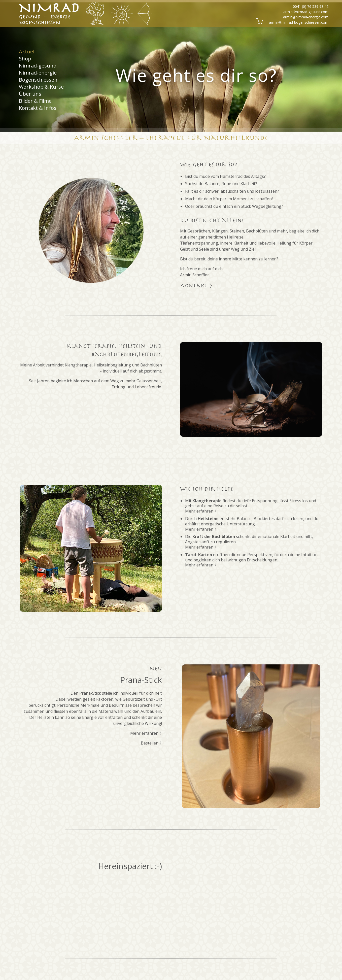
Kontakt (196, 286)
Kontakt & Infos (38, 108)
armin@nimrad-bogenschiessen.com (299, 22)
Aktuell (27, 52)
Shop (25, 59)
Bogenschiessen (38, 80)
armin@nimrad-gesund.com (306, 12)
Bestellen (151, 743)
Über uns (30, 94)
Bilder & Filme (35, 101)
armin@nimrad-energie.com (306, 17)
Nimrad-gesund (38, 66)
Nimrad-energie (38, 73)
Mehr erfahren (201, 511)
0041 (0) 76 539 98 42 (311, 6)
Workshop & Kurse (41, 87)
